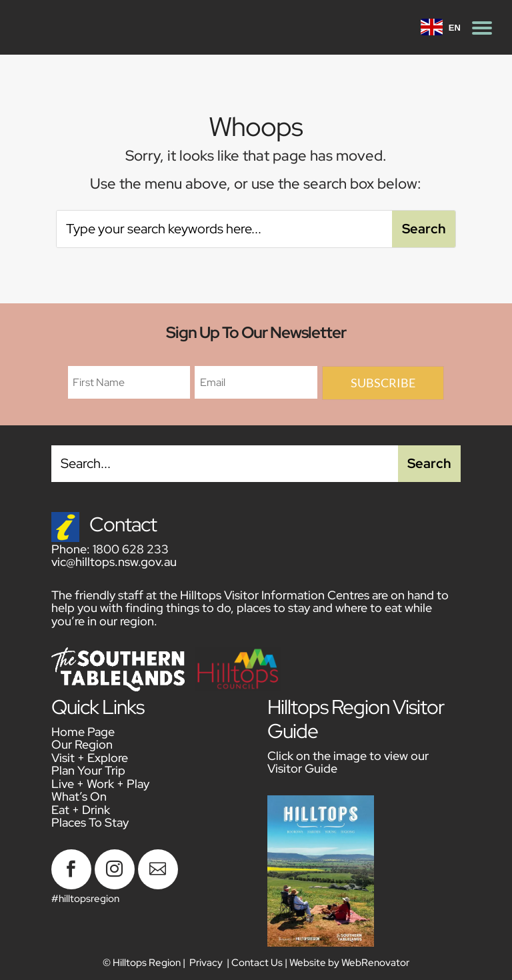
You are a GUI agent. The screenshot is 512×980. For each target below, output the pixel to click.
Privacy (206, 963)
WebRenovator (375, 963)
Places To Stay (90, 822)
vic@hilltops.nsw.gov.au (114, 562)
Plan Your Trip (88, 770)
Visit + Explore (90, 758)
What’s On (79, 796)
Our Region (82, 744)
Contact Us (257, 963)
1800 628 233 (131, 549)
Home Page (83, 732)
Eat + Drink (81, 810)
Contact (123, 524)
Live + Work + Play (100, 784)
